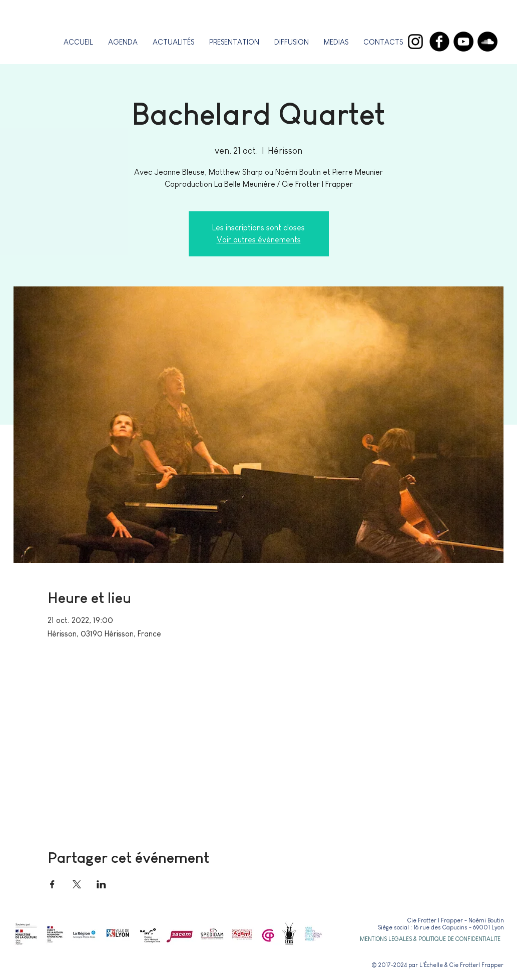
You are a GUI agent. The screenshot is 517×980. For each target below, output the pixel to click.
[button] (234, 42)
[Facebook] (439, 42)
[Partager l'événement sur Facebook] (52, 884)
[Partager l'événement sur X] (77, 884)
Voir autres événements (259, 240)
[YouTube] (463, 42)
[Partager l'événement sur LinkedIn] (101, 884)
